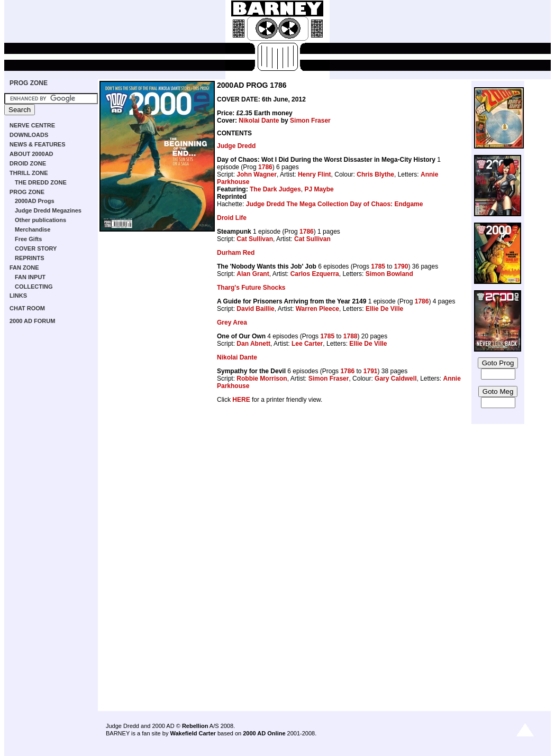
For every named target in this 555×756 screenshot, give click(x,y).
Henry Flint (315, 174)
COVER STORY (36, 248)
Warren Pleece (317, 309)
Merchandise (33, 229)
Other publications (40, 220)
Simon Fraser (310, 121)
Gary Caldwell (395, 379)
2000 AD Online (264, 733)
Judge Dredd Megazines (48, 210)
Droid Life (232, 218)
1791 (371, 371)
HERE (241, 400)
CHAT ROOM (27, 308)
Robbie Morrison (262, 379)
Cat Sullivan (255, 239)
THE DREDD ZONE (41, 182)
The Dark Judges (275, 189)
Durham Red (236, 253)
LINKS (18, 296)
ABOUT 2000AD (31, 154)
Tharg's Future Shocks (251, 288)
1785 (378, 266)
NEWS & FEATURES (38, 144)
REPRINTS (30, 258)
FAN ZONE (24, 268)
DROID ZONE (28, 163)
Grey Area (232, 322)
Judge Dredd (236, 146)
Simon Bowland (389, 274)
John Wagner (257, 174)
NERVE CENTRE (32, 125)
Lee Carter (307, 344)
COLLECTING (34, 287)
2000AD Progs (35, 201)
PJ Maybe (319, 189)
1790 (401, 266)
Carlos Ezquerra (315, 274)
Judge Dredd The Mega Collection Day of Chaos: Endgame (335, 204)
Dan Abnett (253, 344)
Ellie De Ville (384, 309)
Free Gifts (28, 239)
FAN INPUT (30, 277)
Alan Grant (253, 274)
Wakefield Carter (193, 733)
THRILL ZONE (29, 173)
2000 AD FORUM (32, 321)
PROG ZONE (29, 83)
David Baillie (255, 309)
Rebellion (195, 726)
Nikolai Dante (259, 121)
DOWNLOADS (29, 135)
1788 (351, 336)
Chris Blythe (375, 174)
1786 (265, 167)
